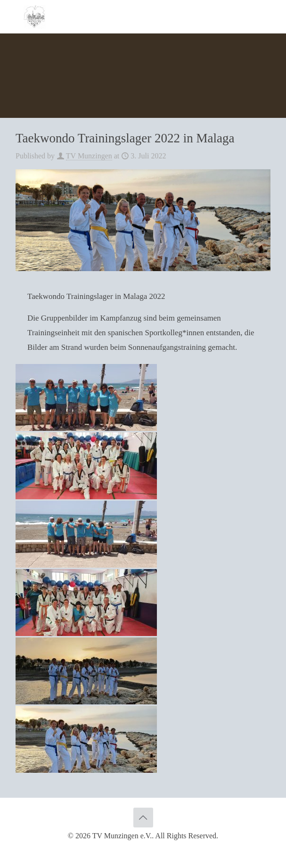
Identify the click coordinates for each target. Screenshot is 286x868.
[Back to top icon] (143, 818)
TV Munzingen (89, 156)
